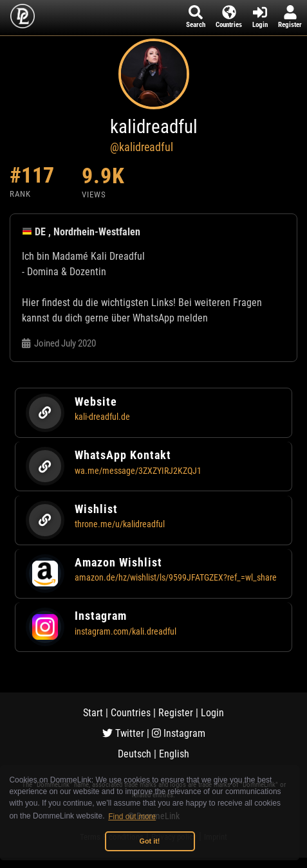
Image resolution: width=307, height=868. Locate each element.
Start (93, 713)
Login (212, 713)
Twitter (123, 733)
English (174, 754)
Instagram (179, 733)
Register (176, 713)
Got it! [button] (150, 841)
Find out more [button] (132, 817)
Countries (131, 713)
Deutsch (135, 754)
